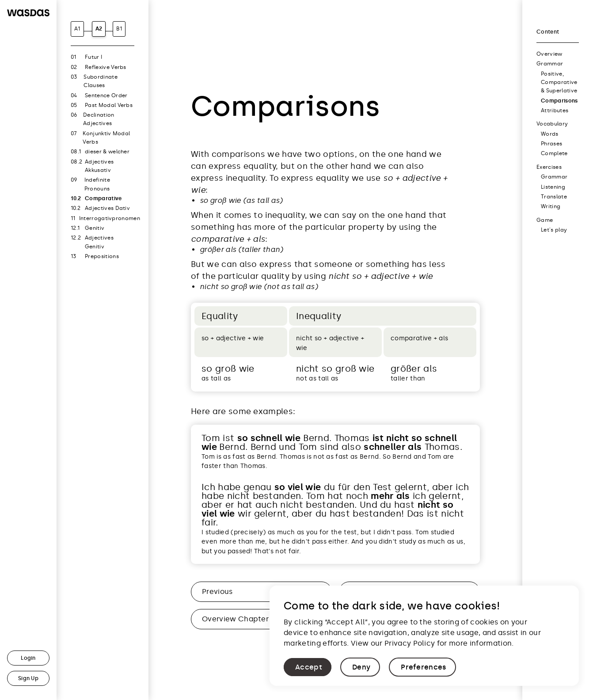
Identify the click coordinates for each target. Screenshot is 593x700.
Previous (217, 592)
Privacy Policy (410, 643)
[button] (308, 667)
